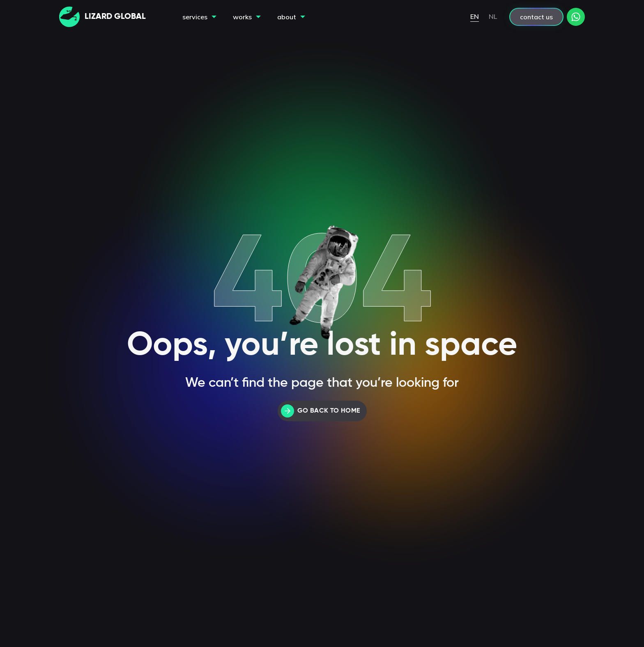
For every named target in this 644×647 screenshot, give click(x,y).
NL (493, 16)
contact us (536, 17)
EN (475, 16)
